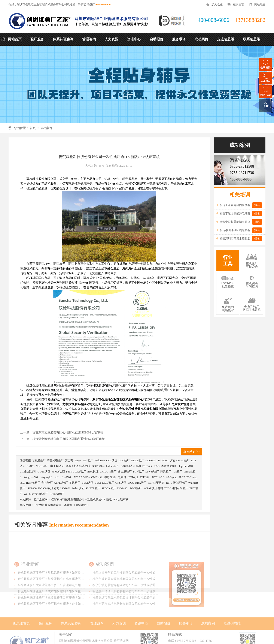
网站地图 (260, 4)
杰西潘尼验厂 (169, 466)
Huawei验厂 (33, 483)
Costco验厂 (183, 460)
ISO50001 (151, 460)
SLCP (182, 477)
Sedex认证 (78, 488)
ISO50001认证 (166, 460)
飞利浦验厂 (39, 460)
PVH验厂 (138, 472)
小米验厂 (67, 477)
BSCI (98, 483)
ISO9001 (65, 488)
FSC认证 (191, 477)
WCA (87, 477)
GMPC (31, 466)
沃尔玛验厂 (180, 483)
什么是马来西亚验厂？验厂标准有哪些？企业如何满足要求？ (58, 622)
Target (78, 460)
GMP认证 (97, 477)
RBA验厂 (141, 483)
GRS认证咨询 (28, 472)
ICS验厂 (177, 472)
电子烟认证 (57, 466)
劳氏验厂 (166, 472)
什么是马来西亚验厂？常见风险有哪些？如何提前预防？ (55, 591)
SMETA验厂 (93, 488)
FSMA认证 (58, 472)
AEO (162, 477)
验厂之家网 (41, 499)
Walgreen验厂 (32, 477)
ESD (157, 466)
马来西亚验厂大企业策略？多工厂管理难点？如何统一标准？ (58, 603)
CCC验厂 (124, 460)
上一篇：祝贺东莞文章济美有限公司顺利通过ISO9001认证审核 (62, 433)
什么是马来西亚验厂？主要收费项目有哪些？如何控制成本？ (58, 616)
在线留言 (238, 4)
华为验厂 (47, 483)
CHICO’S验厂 (108, 472)
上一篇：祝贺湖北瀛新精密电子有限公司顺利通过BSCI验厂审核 (63, 439)
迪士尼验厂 (125, 472)
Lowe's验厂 (152, 472)
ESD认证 (148, 466)
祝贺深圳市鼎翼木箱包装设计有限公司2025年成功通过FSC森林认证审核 (140, 616)
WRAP (78, 477)
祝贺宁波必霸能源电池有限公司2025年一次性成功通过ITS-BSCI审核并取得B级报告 (147, 597)
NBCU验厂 (42, 466)
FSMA (70, 472)
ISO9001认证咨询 (48, 488)
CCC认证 (112, 460)
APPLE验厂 (61, 483)
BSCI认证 (87, 483)
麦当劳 (69, 460)
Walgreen (100, 460)
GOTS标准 (98, 466)
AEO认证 (172, 477)
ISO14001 (123, 488)
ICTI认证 (133, 477)
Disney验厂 (57, 494)
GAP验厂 (80, 472)
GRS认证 (121, 483)
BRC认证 (93, 472)
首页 (33, 128)
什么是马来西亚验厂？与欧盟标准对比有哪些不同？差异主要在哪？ (63, 597)
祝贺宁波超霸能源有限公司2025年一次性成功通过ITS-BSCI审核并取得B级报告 (144, 603)
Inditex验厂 (113, 466)
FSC (22, 483)
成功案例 (46, 128)
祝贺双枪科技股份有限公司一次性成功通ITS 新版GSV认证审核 (90, 499)
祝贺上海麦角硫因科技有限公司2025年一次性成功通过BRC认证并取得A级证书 (144, 591)
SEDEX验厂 (109, 488)
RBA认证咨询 (156, 483)
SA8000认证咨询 (131, 466)
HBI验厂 (88, 460)
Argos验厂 (47, 477)
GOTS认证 (44, 472)
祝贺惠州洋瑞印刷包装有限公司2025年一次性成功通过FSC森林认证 (137, 610)
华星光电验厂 (55, 460)
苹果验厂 (75, 483)
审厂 (58, 477)
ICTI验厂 (145, 477)
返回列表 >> (191, 451)
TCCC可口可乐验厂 (176, 488)
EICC (131, 483)
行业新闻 (30, 582)
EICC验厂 (108, 483)
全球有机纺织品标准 (78, 466)
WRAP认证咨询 (153, 488)
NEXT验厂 (138, 460)
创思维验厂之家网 (115, 477)
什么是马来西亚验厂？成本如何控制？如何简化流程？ (54, 610)
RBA (169, 483)
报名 (257, 205)
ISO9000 (32, 488)
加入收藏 (217, 4)
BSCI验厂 (136, 488)
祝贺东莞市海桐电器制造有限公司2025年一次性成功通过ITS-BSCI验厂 (139, 622)
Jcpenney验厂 (187, 466)
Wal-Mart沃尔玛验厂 (36, 494)
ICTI (155, 477)
